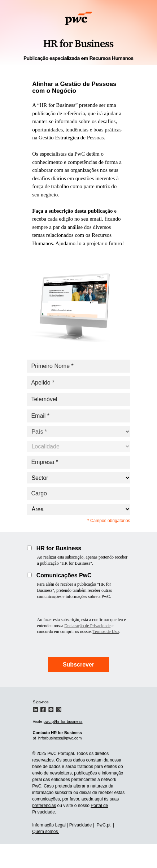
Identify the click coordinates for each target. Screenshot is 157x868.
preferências (44, 806)
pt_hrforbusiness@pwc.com (57, 738)
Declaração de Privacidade (87, 626)
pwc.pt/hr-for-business (63, 721)
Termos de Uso (105, 632)
